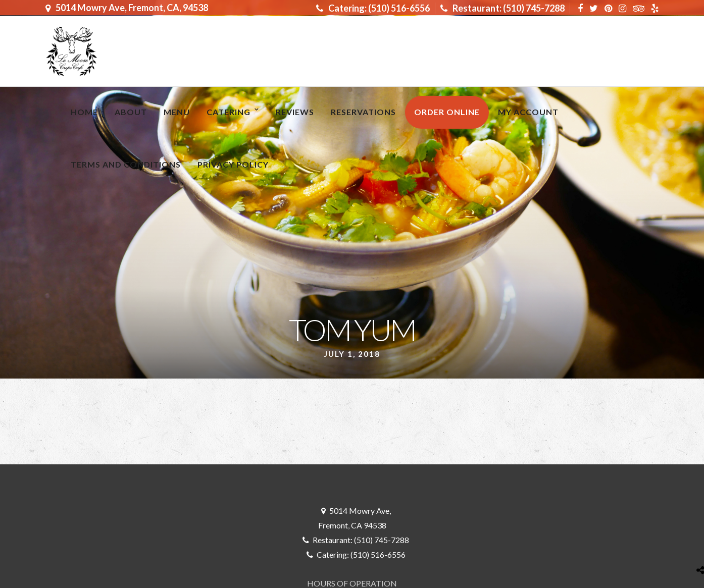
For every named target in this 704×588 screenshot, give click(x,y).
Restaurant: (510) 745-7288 (502, 8)
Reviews (295, 112)
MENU (177, 112)
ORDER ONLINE (447, 112)
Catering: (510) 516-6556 (373, 8)
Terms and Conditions (126, 164)
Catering (229, 112)
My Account (528, 112)
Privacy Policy (233, 164)
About (131, 112)
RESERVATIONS (363, 112)
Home (84, 112)
